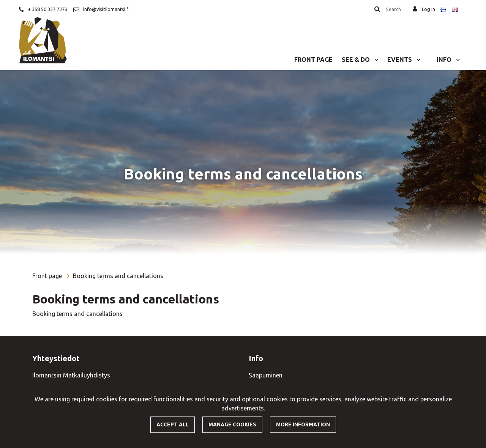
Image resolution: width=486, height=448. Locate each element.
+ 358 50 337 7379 (47, 9)
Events (400, 60)
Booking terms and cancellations (118, 276)
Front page (313, 60)
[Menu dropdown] (375, 60)
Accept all (173, 424)
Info (445, 60)
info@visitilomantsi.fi (106, 9)
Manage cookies (232, 424)
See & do (357, 60)
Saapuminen (266, 375)
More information (303, 424)
